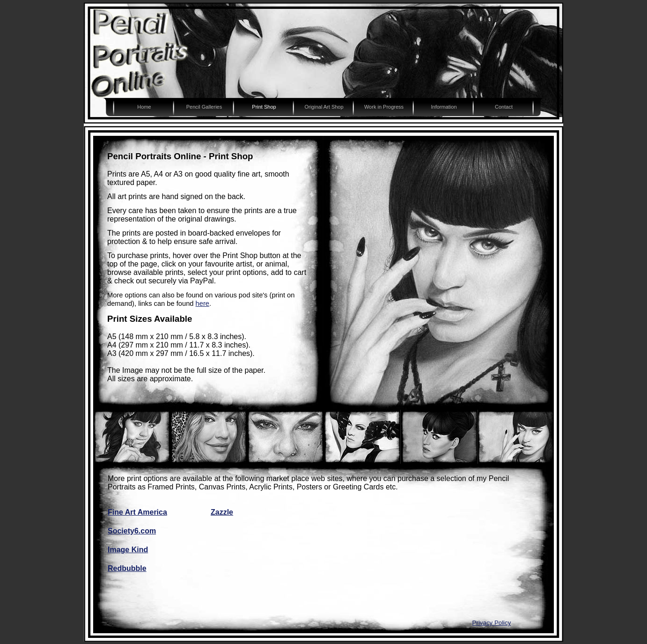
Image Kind (128, 550)
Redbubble (127, 568)
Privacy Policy (492, 623)
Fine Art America (137, 512)
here (202, 303)
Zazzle (222, 512)
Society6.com (132, 531)
